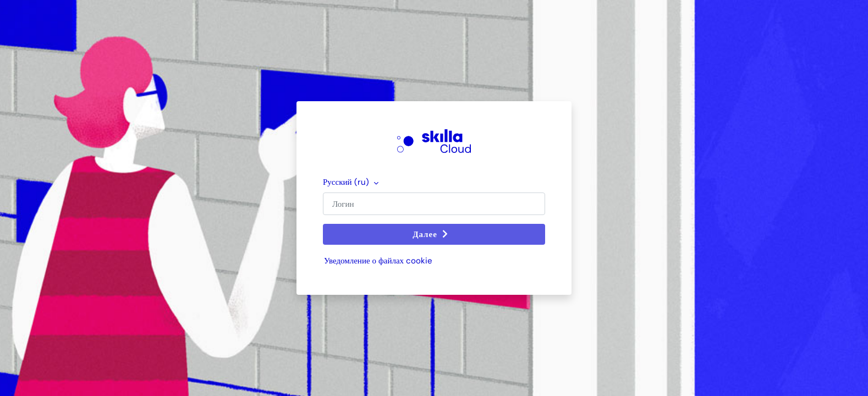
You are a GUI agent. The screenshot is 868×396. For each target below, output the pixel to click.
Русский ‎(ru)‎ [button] (347, 182)
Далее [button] (432, 234)
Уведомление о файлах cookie (378, 261)
